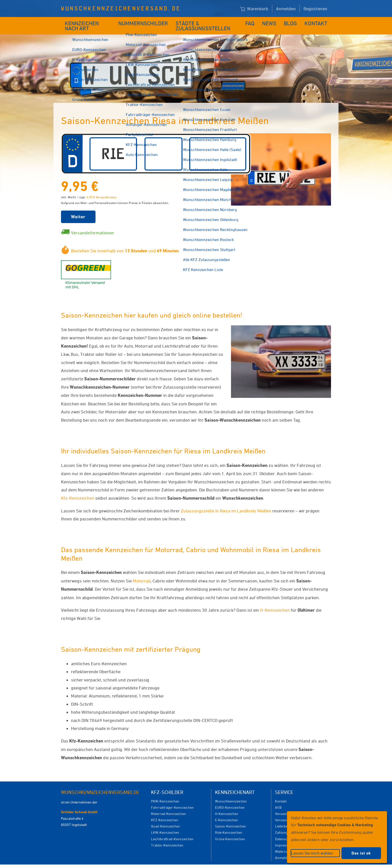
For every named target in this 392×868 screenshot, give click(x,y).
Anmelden (286, 9)
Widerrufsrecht (287, 844)
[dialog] (337, 837)
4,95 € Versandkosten (101, 190)
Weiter (78, 209)
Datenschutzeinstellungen (219, 862)
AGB (278, 800)
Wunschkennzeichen (231, 794)
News (273, 22)
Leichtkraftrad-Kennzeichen (172, 831)
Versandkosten (286, 806)
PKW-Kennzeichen (165, 794)
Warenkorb (254, 9)
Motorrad (142, 573)
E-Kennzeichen (226, 812)
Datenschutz (284, 831)
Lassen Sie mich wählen (312, 853)
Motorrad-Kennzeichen (168, 806)
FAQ (254, 22)
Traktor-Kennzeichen (167, 838)
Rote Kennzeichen (229, 825)
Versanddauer (286, 812)
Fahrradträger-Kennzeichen (172, 800)
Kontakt (318, 22)
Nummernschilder (145, 22)
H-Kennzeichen (275, 602)
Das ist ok (361, 853)
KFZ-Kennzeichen (165, 812)
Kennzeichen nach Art (90, 22)
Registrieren (315, 9)
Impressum (284, 838)
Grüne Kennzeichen (230, 831)
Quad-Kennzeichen (165, 819)
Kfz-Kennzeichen (78, 490)
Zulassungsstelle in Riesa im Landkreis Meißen (226, 503)
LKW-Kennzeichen (165, 825)
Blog (294, 22)
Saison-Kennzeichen (230, 819)
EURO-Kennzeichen (230, 800)
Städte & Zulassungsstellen (208, 22)
